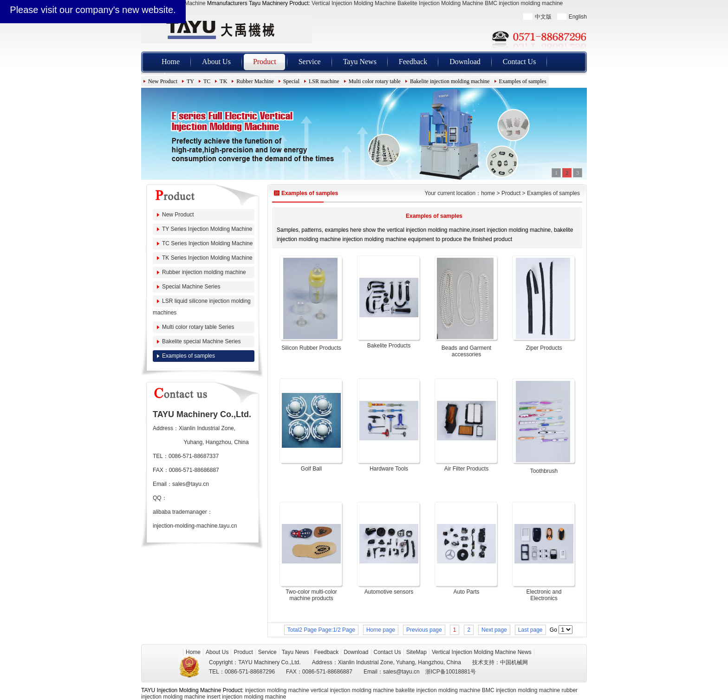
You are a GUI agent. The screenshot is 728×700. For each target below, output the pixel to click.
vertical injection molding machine (352, 690)
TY (190, 81)
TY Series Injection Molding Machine (207, 229)
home (488, 193)
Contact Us (520, 62)
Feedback (413, 62)
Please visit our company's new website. (93, 10)
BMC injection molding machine (524, 3)
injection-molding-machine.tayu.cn (195, 526)
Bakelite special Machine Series (201, 341)
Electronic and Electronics (544, 595)
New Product (163, 81)
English (578, 17)
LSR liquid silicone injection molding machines (202, 307)
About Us (216, 62)
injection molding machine (277, 690)
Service (310, 62)
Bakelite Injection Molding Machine (440, 3)
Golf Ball (311, 469)
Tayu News (360, 62)
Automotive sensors (389, 592)
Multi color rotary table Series (198, 327)
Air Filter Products (466, 469)
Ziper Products (544, 348)
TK (223, 81)
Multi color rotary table (375, 81)
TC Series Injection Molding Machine (207, 243)
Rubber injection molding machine (204, 272)
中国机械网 (514, 662)
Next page (494, 630)
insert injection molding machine (246, 697)
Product (265, 62)
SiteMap (416, 652)
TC (207, 81)
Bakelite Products (389, 346)
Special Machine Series (191, 287)
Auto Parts (466, 592)
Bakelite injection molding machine (450, 81)
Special (291, 81)
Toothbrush (544, 471)
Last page (530, 630)
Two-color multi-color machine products (311, 595)
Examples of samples (523, 81)
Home (171, 62)
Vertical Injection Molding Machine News (482, 652)
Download (465, 62)
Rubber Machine (255, 81)
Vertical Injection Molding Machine (354, 3)
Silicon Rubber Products (311, 348)
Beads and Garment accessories (466, 351)
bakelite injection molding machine (438, 690)
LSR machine (324, 81)
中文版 (543, 17)
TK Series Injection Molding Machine (207, 258)
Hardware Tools (389, 469)
